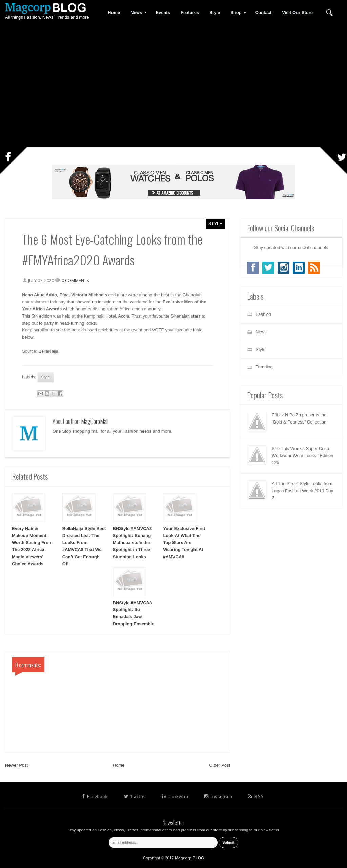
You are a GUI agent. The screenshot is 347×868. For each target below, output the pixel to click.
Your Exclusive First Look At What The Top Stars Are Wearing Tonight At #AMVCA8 (184, 543)
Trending (264, 367)
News (136, 13)
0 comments (75, 280)
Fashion (263, 314)
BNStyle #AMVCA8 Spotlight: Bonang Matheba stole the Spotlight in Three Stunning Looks (132, 543)
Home (119, 765)
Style (215, 224)
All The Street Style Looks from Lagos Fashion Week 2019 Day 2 (302, 491)
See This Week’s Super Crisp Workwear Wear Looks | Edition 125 (302, 455)
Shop (236, 13)
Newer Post (16, 765)
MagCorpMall (95, 421)
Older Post (220, 765)
